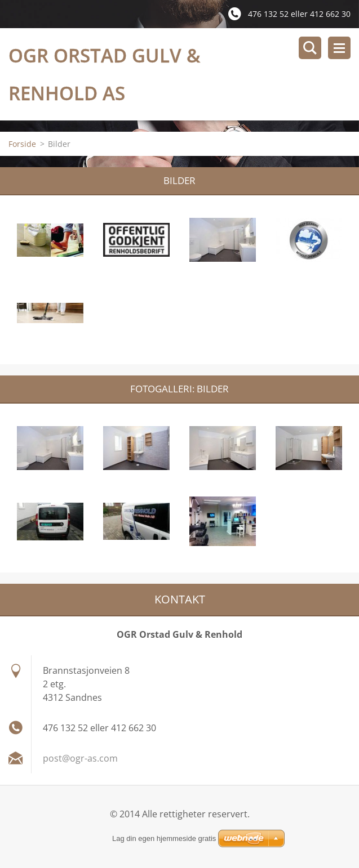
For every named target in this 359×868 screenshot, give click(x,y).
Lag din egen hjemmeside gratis (164, 838)
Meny (339, 48)
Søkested (310, 48)
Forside (22, 144)
